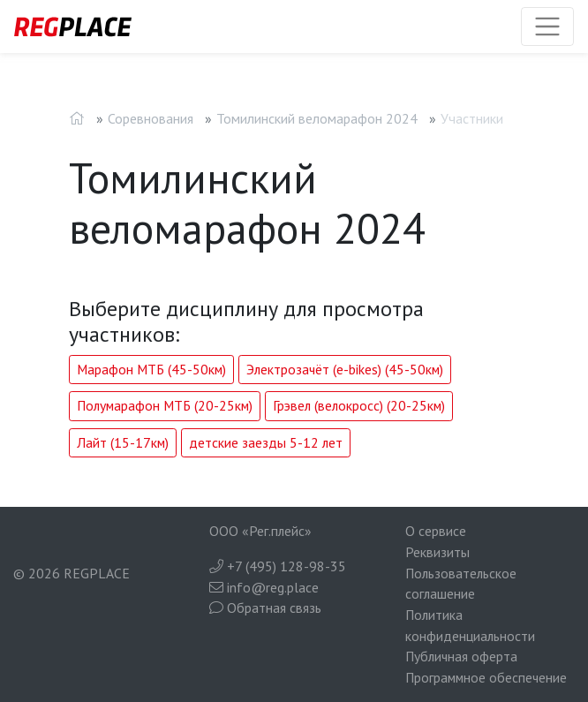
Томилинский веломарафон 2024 (317, 118)
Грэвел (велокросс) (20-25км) (359, 405)
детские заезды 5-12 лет (266, 442)
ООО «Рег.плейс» (260, 531)
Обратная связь (265, 608)
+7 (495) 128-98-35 (278, 566)
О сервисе (436, 531)
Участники (472, 118)
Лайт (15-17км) (123, 442)
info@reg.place (264, 587)
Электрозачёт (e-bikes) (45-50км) (345, 369)
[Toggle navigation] (547, 26)
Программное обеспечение (486, 677)
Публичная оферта (461, 656)
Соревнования (151, 118)
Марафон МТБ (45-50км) (151, 369)
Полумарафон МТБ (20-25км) (165, 405)
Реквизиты (437, 552)
